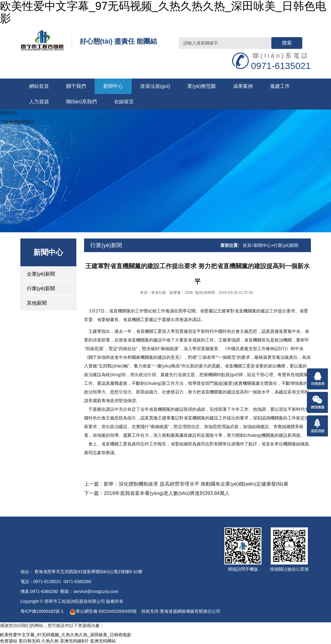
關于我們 (76, 86)
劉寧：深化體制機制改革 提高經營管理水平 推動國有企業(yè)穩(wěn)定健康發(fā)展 (196, 484)
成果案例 (243, 86)
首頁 (247, 245)
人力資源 (39, 102)
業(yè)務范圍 (202, 86)
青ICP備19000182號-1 (43, 611)
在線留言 (124, 102)
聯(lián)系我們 (82, 102)
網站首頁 (39, 86)
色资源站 (9, 641)
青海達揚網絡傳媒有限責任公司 (190, 611)
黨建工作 (280, 86)
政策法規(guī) (155, 86)
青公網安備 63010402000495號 (103, 611)
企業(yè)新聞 (41, 274)
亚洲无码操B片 (74, 641)
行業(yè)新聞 (41, 288)
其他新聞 (37, 303)
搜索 (287, 43)
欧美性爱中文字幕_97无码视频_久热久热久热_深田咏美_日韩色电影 (66, 635)
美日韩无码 (29, 641)
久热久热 (50, 641)
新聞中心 (113, 86)
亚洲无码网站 (103, 641)
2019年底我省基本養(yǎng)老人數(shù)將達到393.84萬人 (167, 493)
